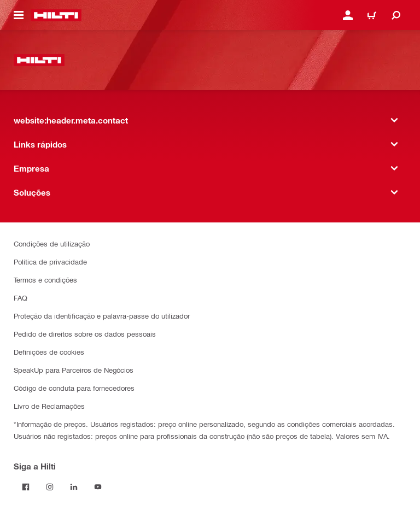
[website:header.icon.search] (396, 15)
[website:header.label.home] (56, 15)
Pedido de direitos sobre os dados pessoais (85, 334)
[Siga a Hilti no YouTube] (98, 487)
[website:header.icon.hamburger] (19, 15)
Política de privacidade (50, 262)
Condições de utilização (52, 243)
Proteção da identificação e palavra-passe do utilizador (102, 316)
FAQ (21, 298)
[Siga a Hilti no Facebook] (26, 487)
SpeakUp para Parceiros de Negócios (74, 370)
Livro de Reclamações (49, 406)
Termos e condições (45, 280)
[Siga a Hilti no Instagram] (50, 487)
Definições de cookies (49, 352)
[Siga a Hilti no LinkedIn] (74, 487)
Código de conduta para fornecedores (74, 388)
